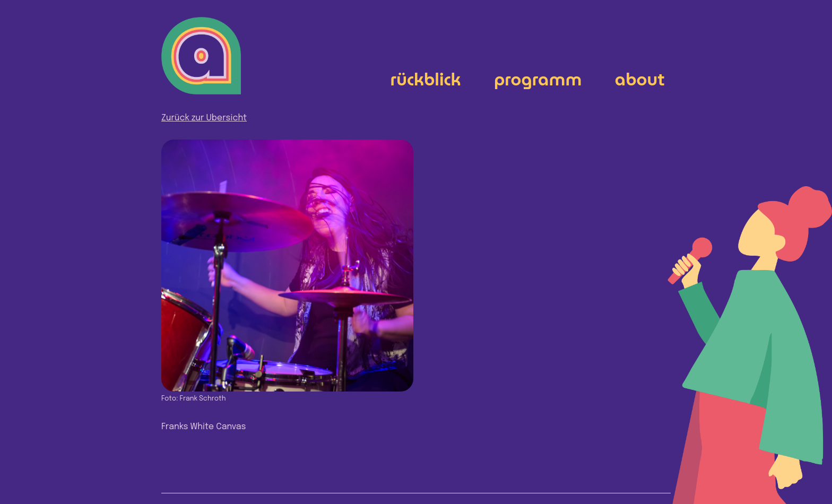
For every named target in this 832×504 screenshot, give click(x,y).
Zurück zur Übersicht (204, 118)
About (640, 79)
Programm (538, 79)
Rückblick (426, 79)
